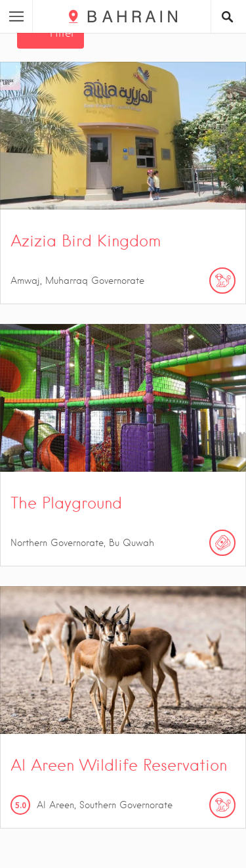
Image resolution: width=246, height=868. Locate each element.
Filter (62, 33)
